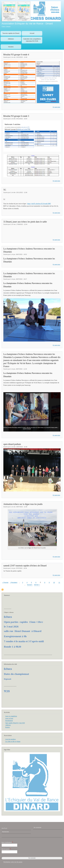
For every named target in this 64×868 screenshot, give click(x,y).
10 (54, 582)
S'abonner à (2, 590)
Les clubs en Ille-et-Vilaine (13, 742)
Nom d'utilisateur (7, 842)
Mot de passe (6, 849)
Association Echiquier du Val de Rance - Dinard (27, 24)
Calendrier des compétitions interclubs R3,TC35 (32, 40)
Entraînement (9, 721)
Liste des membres (11, 739)
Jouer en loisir (9, 718)
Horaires (11, 47)
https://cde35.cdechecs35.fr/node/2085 (39, 204)
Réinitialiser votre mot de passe (13, 862)
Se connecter (38, 828)
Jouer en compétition (11, 716)
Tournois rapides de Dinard (11, 33)
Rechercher (6, 832)
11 (59, 582)
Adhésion (11, 39)
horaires (8, 727)
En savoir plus (56, 107)
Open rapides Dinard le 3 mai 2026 (15, 723)
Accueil (32, 33)
